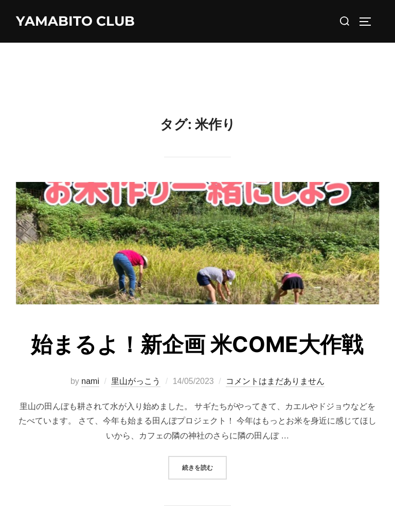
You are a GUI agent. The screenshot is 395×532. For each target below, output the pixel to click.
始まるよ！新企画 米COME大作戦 (197, 344)
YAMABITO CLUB (75, 21)
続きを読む (204, 466)
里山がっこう (136, 381)
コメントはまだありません (275, 381)
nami (90, 381)
